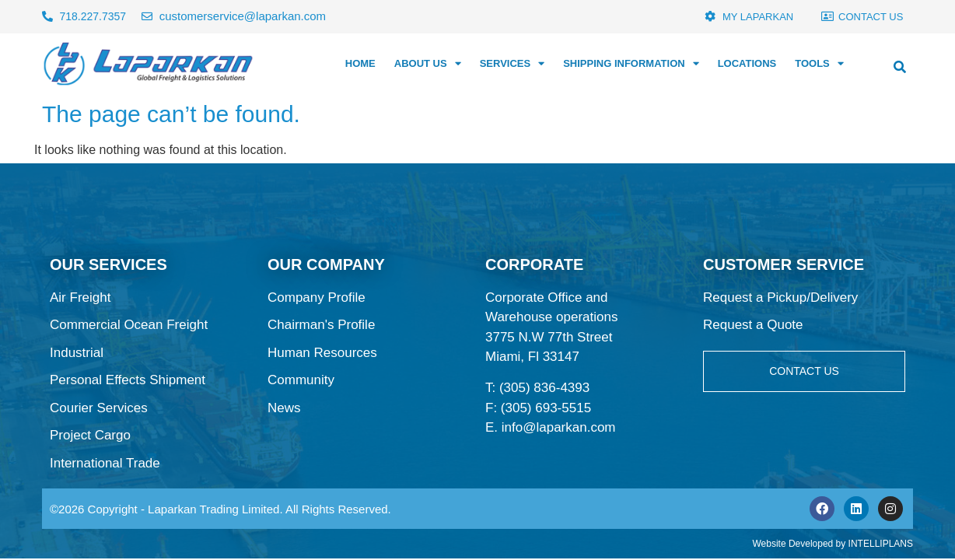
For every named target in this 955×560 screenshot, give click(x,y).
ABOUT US (428, 63)
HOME (360, 63)
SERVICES (512, 63)
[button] (900, 67)
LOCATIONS (747, 63)
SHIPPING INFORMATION (631, 63)
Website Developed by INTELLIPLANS (833, 544)
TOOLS (819, 63)
